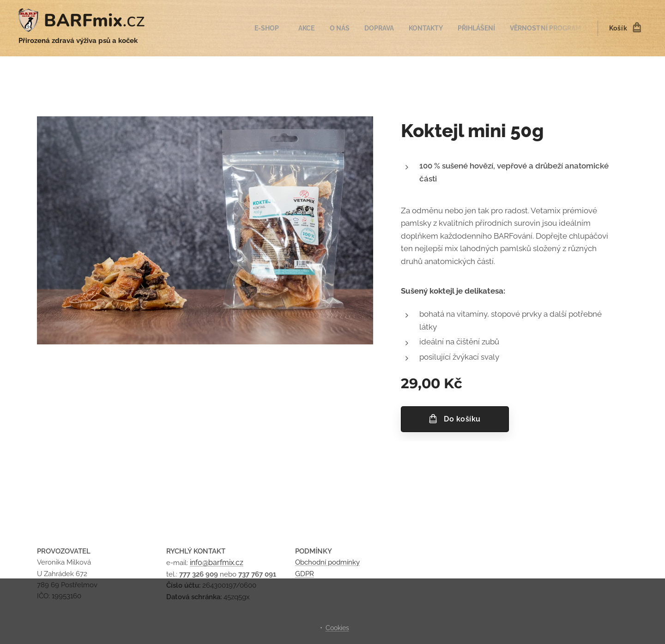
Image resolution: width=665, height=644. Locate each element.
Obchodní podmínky (327, 563)
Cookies (337, 628)
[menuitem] (255, 28)
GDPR (305, 574)
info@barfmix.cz (217, 563)
